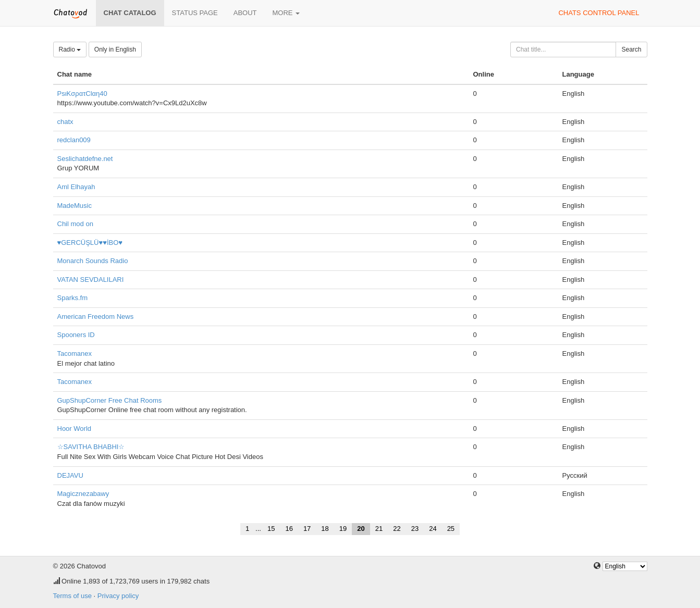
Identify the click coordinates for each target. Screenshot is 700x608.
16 (289, 529)
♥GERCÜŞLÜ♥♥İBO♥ (90, 243)
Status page (195, 13)
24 (433, 529)
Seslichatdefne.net (85, 159)
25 (451, 529)
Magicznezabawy (83, 494)
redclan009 (74, 140)
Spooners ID (76, 335)
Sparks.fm (73, 298)
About (245, 13)
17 (307, 529)
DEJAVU (70, 475)
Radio (70, 49)
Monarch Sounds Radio (93, 261)
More (286, 13)
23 (415, 529)
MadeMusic (75, 206)
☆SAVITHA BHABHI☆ (91, 447)
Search (631, 49)
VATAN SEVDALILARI (91, 280)
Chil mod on (75, 224)
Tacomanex (75, 353)
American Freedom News (96, 317)
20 (361, 529)
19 (343, 529)
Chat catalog (130, 13)
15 (271, 529)
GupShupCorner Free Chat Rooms (110, 400)
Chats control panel (599, 13)
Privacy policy (118, 596)
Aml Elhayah (76, 187)
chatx (65, 122)
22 (397, 529)
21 (379, 529)
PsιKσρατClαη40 (82, 94)
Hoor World (75, 429)
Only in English (115, 49)
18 (325, 529)
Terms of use (72, 596)
